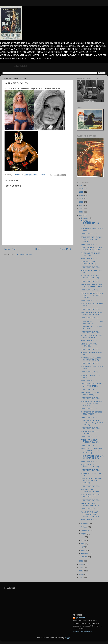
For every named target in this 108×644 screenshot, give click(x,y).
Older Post (65, 249)
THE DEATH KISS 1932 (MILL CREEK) (90, 394)
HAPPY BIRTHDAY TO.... (90, 244)
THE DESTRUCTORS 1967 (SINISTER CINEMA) (91, 314)
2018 (81, 209)
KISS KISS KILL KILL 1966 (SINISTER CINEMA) (91, 359)
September (86, 530)
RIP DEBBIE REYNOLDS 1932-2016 (91, 254)
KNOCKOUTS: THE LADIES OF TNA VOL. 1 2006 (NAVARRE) (92, 451)
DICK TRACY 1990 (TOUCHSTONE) (88, 263)
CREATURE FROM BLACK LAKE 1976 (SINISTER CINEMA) (91, 239)
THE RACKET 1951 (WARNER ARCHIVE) (90, 505)
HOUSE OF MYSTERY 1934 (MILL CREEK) (92, 322)
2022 (81, 195)
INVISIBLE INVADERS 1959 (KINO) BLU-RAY (92, 336)
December (85, 218)
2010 (81, 578)
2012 (81, 571)
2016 (81, 215)
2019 (81, 205)
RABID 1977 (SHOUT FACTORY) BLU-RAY (90, 441)
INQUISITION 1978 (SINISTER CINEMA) (90, 466)
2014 (81, 564)
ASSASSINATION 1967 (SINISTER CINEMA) (90, 277)
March (84, 550)
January (85, 557)
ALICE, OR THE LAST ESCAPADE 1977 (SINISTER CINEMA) (90, 514)
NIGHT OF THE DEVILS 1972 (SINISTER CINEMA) (92, 457)
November (85, 524)
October (85, 527)
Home (38, 249)
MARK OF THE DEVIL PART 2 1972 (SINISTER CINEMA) (92, 481)
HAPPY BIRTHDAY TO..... (91, 372)
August (84, 534)
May (83, 544)
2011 (81, 574)
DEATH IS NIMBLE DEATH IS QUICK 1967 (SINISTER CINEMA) (92, 295)
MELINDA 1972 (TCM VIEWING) (89, 345)
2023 (81, 192)
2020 (81, 202)
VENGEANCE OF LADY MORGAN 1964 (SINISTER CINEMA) (92, 423)
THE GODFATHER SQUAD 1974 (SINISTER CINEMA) (92, 285)
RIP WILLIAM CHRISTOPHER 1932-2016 (90, 223)
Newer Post (11, 249)
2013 (81, 568)
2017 (81, 212)
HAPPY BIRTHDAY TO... (90, 234)
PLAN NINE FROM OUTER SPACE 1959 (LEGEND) (91, 249)
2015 (81, 561)
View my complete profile (83, 631)
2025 (81, 185)
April (83, 547)
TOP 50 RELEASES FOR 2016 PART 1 (90, 496)
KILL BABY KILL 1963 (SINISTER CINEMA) (90, 490)
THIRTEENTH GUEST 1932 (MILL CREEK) (91, 413)
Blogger (67, 638)
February (85, 554)
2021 (81, 199)
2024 (81, 189)
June (83, 540)
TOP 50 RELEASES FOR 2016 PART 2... (90, 432)
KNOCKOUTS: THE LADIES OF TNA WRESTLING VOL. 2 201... (92, 403)
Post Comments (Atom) (24, 254)
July (83, 537)
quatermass (80, 618)
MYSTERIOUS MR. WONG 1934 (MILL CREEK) (91, 385)
